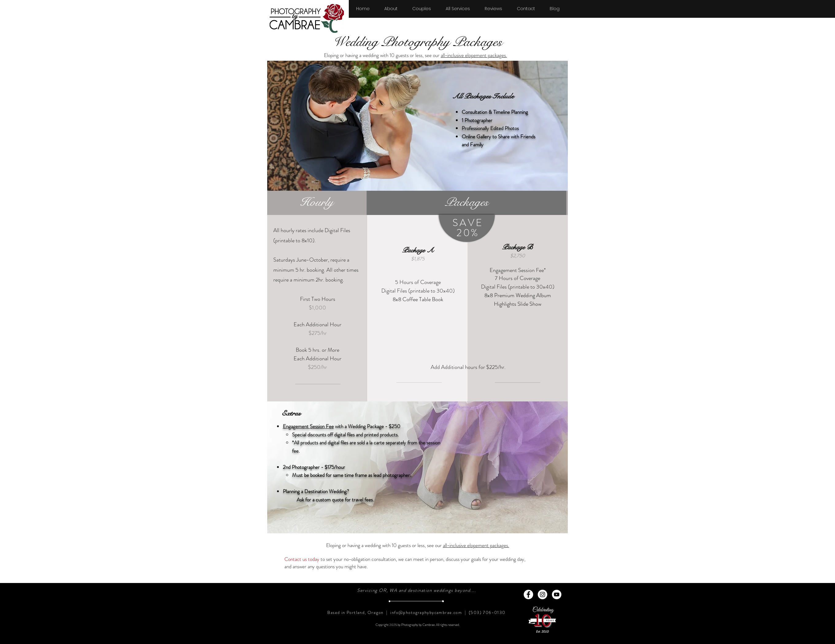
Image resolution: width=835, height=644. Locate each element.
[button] (422, 6)
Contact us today (302, 559)
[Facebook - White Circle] (528, 594)
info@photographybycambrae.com (426, 612)
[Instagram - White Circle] (543, 594)
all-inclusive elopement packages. (474, 55)
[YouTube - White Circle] (557, 594)
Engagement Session (304, 426)
